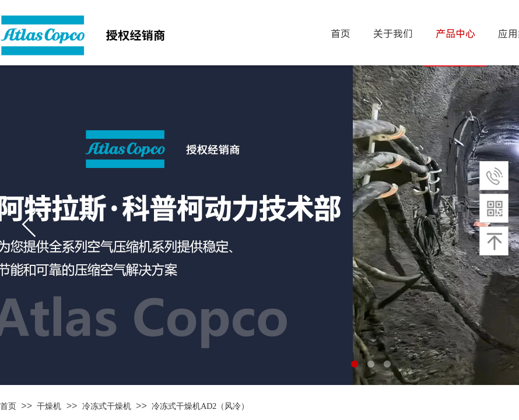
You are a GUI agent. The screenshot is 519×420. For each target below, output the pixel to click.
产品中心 (455, 34)
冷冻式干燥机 (107, 406)
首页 (8, 406)
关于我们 (393, 34)
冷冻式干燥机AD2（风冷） (200, 406)
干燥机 (49, 406)
